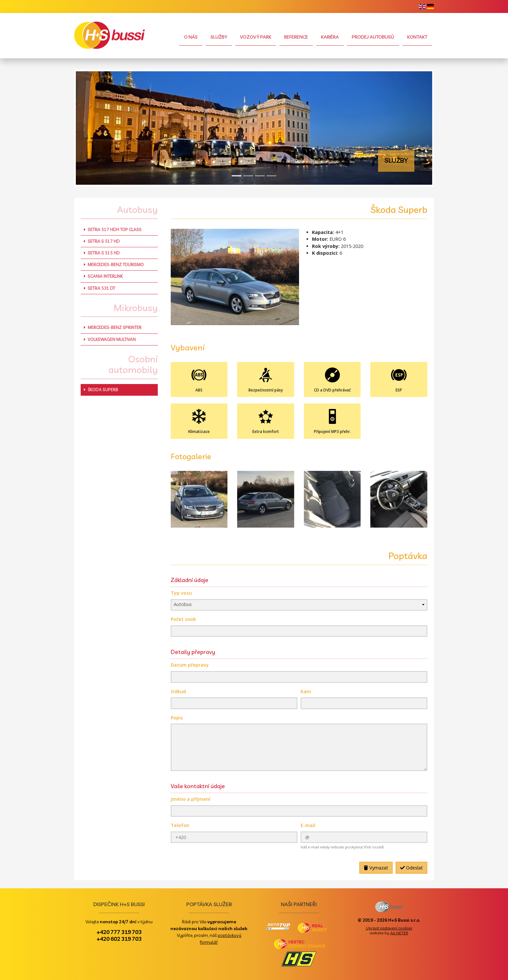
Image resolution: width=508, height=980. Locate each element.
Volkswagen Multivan (110, 339)
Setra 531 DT (100, 288)
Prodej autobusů (373, 37)
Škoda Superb (101, 390)
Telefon (180, 825)
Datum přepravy (190, 665)
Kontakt (417, 37)
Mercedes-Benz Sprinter (113, 327)
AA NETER (399, 933)
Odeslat (411, 868)
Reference (296, 37)
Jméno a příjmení (190, 799)
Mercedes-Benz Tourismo (114, 264)
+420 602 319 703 (119, 939)
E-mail (308, 825)
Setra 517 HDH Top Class (113, 229)
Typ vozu (181, 593)
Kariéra (330, 37)
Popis (177, 718)
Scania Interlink (103, 276)
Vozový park (256, 37)
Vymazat (376, 868)
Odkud (178, 691)
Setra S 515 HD (102, 253)
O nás (191, 37)
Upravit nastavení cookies (389, 928)
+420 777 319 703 (119, 932)
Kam (306, 691)
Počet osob (183, 619)
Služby (219, 37)
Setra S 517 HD (102, 241)
